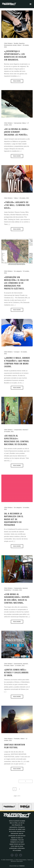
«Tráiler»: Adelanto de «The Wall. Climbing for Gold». (17, 205)
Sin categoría (18, 271)
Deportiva (22, 43)
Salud (12, 665)
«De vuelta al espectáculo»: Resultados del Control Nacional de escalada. (16, 440)
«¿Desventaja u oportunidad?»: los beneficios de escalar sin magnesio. (15, 55)
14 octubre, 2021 (17, 590)
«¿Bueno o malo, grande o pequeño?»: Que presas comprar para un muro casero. (17, 362)
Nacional (25, 430)
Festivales (17, 739)
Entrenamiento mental (10, 45)
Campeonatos (18, 430)
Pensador (7, 665)
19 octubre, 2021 (9, 431)
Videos (19, 45)
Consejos (17, 352)
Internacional (18, 123)
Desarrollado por (17, 866)
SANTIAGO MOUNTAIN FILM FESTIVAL (15, 746)
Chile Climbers (8, 43)
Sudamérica (7, 590)
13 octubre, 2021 (20, 665)
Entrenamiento (18, 664)
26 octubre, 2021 (24, 198)
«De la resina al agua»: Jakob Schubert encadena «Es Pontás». (16, 132)
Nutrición (25, 664)
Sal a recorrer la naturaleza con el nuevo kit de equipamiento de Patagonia (14, 519)
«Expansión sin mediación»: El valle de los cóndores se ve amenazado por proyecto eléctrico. (16, 283)
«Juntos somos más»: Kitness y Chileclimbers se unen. (16, 672)
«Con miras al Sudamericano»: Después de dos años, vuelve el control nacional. (17, 598)
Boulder (16, 43)
